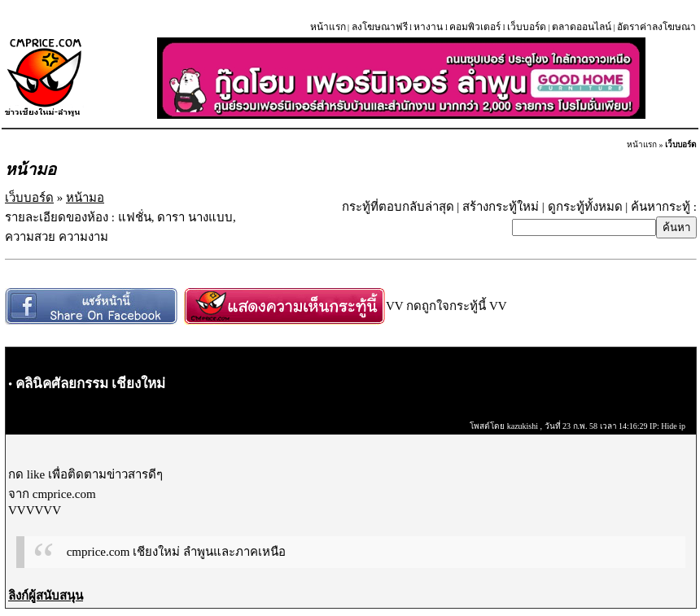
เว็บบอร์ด (527, 27)
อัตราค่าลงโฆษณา (656, 27)
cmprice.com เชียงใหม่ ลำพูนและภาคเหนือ (176, 552)
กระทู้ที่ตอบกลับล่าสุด (398, 207)
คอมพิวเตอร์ (475, 27)
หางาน (428, 27)
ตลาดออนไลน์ (582, 27)
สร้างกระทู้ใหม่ (501, 207)
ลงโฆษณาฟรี (380, 27)
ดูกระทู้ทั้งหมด (585, 207)
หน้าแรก (328, 27)
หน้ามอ (85, 198)
